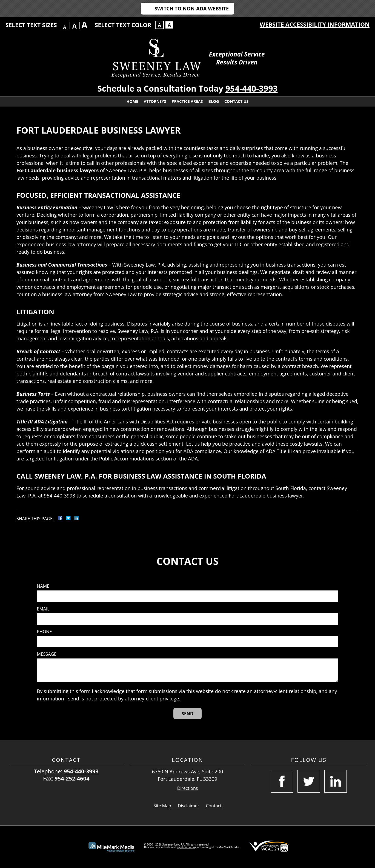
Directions (188, 788)
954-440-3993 (252, 88)
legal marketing (187, 847)
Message (47, 654)
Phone (45, 632)
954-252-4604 (72, 778)
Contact (214, 806)
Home (132, 101)
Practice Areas (187, 101)
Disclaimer (188, 806)
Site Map (162, 806)
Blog (214, 101)
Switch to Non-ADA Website (192, 9)
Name (43, 586)
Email (43, 609)
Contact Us (236, 101)
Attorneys (155, 101)
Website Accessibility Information (315, 24)
